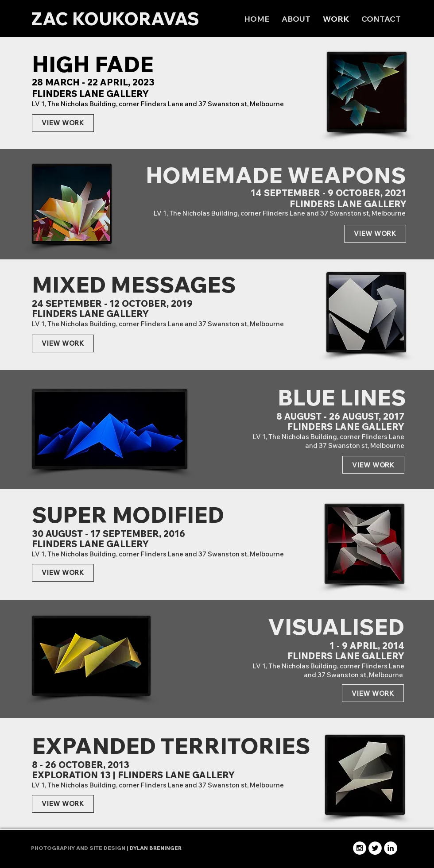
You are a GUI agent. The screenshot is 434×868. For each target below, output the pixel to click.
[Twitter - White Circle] (375, 848)
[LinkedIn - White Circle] (391, 848)
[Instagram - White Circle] (360, 848)
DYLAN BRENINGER (156, 848)
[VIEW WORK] (63, 123)
